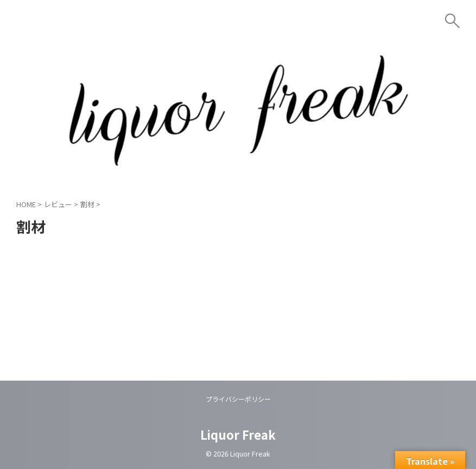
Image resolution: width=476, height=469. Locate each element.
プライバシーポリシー (238, 399)
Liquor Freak (238, 434)
